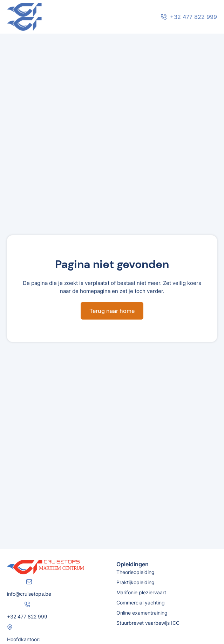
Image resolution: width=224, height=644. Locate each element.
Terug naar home (112, 311)
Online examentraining (142, 613)
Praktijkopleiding (135, 582)
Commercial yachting (141, 603)
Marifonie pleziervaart (141, 592)
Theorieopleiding (135, 572)
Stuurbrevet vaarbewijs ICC (148, 623)
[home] (60, 17)
